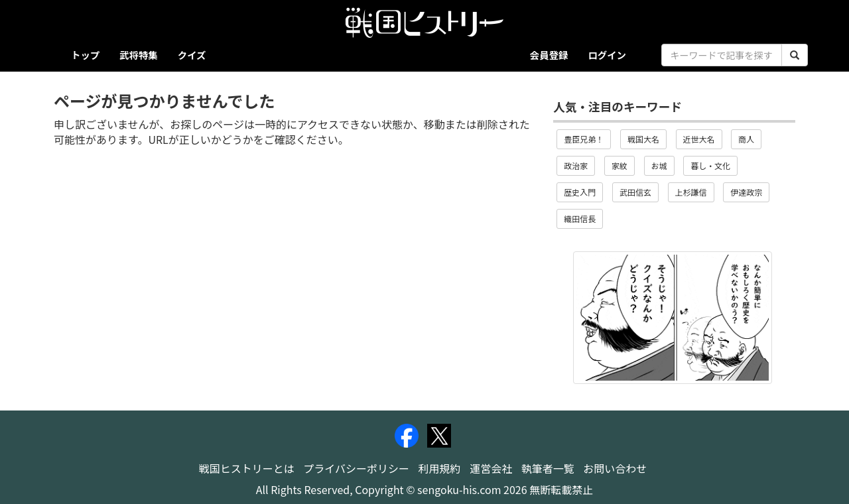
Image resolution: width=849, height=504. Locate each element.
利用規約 (440, 468)
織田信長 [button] (580, 219)
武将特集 (139, 55)
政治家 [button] (576, 165)
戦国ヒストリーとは (247, 468)
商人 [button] (746, 139)
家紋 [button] (620, 165)
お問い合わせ (615, 468)
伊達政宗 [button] (746, 192)
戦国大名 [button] (643, 139)
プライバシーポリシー (356, 468)
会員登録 (549, 55)
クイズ (192, 55)
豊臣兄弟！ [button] (584, 139)
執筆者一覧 (548, 468)
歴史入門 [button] (580, 192)
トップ (85, 55)
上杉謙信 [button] (691, 192)
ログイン (607, 55)
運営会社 (491, 468)
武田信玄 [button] (635, 192)
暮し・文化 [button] (710, 165)
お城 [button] (659, 165)
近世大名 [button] (699, 139)
